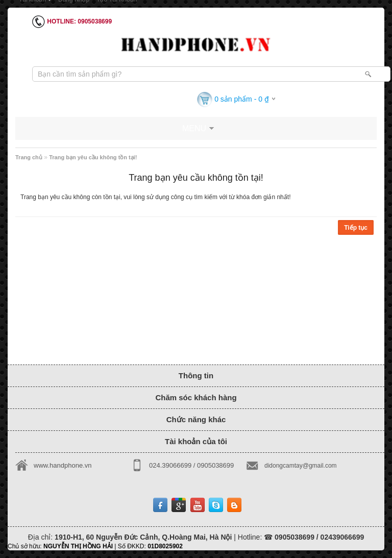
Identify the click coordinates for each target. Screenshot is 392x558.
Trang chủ (29, 157)
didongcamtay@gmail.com (301, 466)
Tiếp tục (356, 228)
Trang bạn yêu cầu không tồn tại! (93, 157)
